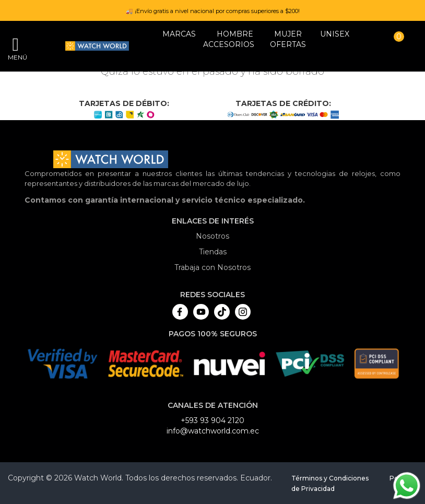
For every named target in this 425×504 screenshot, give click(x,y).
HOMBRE (235, 34)
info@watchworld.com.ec (213, 431)
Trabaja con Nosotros (212, 267)
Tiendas (213, 252)
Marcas (179, 34)
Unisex (335, 34)
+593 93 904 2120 (212, 420)
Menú (16, 57)
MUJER (288, 34)
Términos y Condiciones (330, 478)
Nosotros (212, 236)
